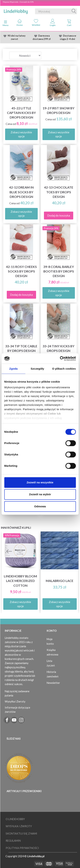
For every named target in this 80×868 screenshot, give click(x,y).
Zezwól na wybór (40, 494)
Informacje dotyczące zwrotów (17, 710)
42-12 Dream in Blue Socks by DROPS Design (21, 192)
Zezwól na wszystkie (40, 482)
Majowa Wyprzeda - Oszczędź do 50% (18, 2)
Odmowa (40, 506)
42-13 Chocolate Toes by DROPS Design (59, 192)
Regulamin (13, 841)
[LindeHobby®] (16, 11)
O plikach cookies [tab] (64, 369)
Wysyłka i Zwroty (15, 701)
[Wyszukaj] (74, 11)
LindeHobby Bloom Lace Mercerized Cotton (20, 581)
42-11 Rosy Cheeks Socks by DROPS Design (21, 271)
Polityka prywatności (22, 848)
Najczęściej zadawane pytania (17, 693)
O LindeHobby (15, 819)
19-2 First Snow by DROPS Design (59, 110)
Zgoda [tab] (14, 369)
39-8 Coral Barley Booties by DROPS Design (59, 271)
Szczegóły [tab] (37, 369)
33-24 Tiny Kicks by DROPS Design (59, 348)
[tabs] (69, 23)
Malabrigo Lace (60, 581)
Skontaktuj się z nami (21, 834)
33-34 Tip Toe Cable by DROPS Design (21, 348)
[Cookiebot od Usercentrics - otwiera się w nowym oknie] (60, 358)
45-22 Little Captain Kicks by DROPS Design (21, 113)
